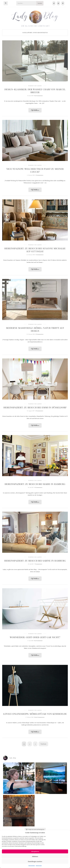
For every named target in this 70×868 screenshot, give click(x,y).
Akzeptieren (35, 851)
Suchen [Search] (40, 3)
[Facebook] (54, 3)
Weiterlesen (35, 110)
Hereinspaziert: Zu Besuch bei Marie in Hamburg (35, 484)
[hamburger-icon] (6, 3)
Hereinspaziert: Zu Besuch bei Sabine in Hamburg (35, 561)
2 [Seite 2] (30, 744)
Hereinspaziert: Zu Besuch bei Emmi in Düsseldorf (35, 407)
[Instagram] (58, 3)
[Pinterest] (63, 3)
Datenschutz (32, 865)
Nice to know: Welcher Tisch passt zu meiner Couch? (35, 170)
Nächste (43, 744)
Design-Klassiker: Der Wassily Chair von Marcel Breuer (35, 91)
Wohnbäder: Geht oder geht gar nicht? (35, 637)
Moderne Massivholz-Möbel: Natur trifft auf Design (35, 329)
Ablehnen (35, 856)
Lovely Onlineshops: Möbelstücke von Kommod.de (35, 714)
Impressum (39, 865)
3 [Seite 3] (35, 744)
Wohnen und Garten (35, 86)
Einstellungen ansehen (35, 861)
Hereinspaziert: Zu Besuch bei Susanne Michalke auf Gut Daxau (35, 250)
